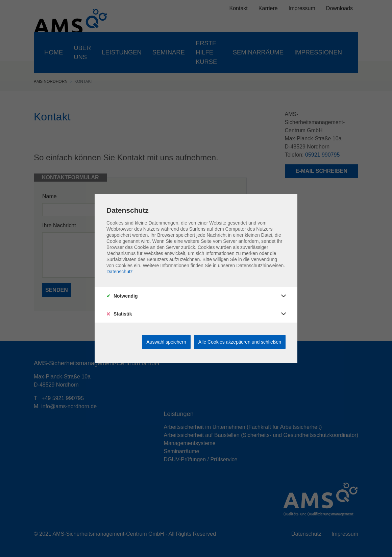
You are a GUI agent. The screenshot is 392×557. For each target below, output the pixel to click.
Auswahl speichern (166, 342)
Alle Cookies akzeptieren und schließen (240, 342)
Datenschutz (120, 272)
